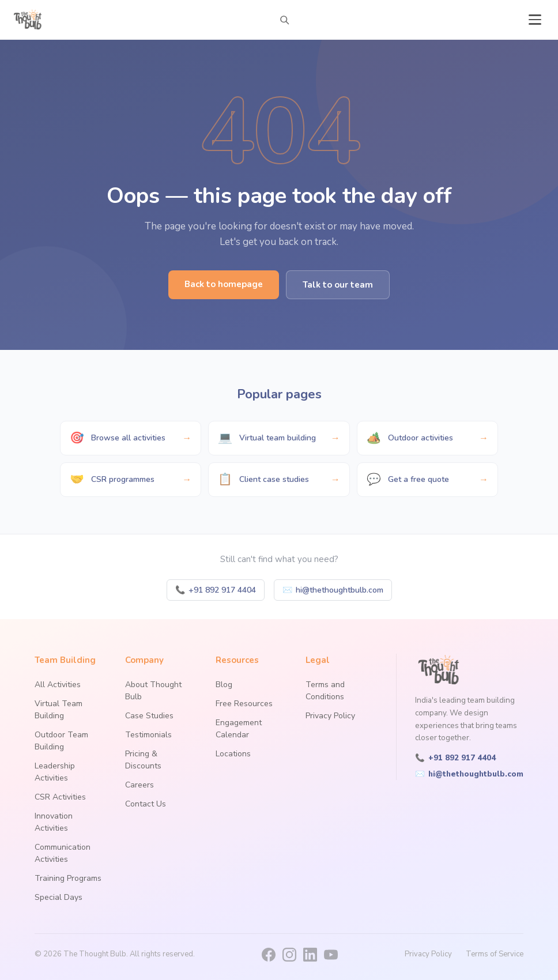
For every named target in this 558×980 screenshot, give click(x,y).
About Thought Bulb (153, 691)
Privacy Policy (330, 716)
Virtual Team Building (59, 710)
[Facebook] (269, 955)
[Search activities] (284, 20)
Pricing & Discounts (143, 760)
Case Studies (149, 716)
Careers (139, 785)
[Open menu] (535, 20)
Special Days (59, 897)
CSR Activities (60, 797)
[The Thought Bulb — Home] (28, 20)
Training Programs (68, 878)
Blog (224, 685)
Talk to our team (338, 285)
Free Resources (244, 704)
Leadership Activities (55, 772)
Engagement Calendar (239, 729)
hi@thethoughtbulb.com (333, 590)
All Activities (58, 685)
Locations (233, 754)
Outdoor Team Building (61, 741)
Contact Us (146, 804)
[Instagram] (289, 955)
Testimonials (148, 735)
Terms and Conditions (325, 691)
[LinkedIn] (310, 955)
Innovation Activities (54, 822)
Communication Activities (63, 853)
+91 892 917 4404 (216, 590)
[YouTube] (331, 955)
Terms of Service (495, 954)
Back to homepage (224, 284)
